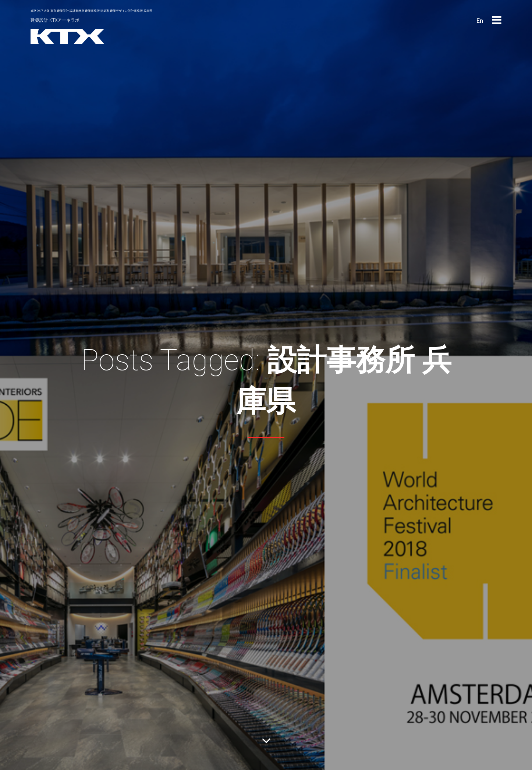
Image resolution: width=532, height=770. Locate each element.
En (480, 21)
